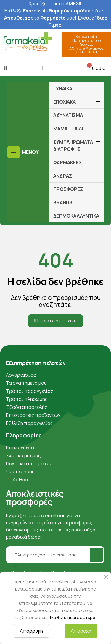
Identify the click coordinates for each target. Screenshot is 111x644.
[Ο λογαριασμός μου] (44, 68)
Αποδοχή (81, 631)
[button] (6, 68)
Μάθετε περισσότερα (73, 617)
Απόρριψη (31, 631)
